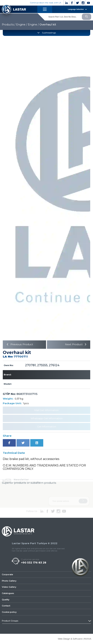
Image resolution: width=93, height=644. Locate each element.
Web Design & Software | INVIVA (74, 639)
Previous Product (19, 345)
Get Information (47, 426)
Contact (6, 606)
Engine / (22, 25)
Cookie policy (9, 612)
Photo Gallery (9, 581)
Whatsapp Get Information (47, 418)
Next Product (76, 345)
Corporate (7, 575)
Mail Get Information (46, 410)
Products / (9, 25)
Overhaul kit (48, 25)
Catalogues (8, 593)
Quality (6, 600)
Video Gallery (9, 587)
